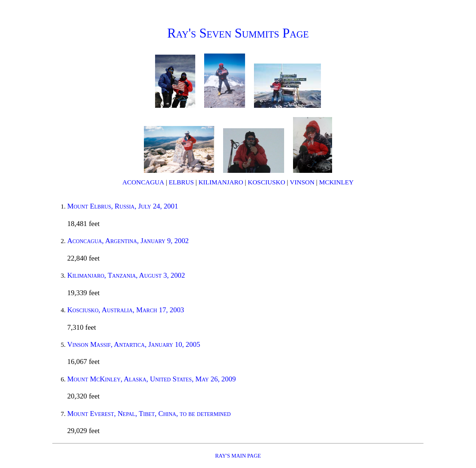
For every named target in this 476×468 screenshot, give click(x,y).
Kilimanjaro (221, 182)
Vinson (302, 182)
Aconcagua (143, 182)
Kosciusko (266, 182)
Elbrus (181, 182)
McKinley (336, 182)
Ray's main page (238, 456)
